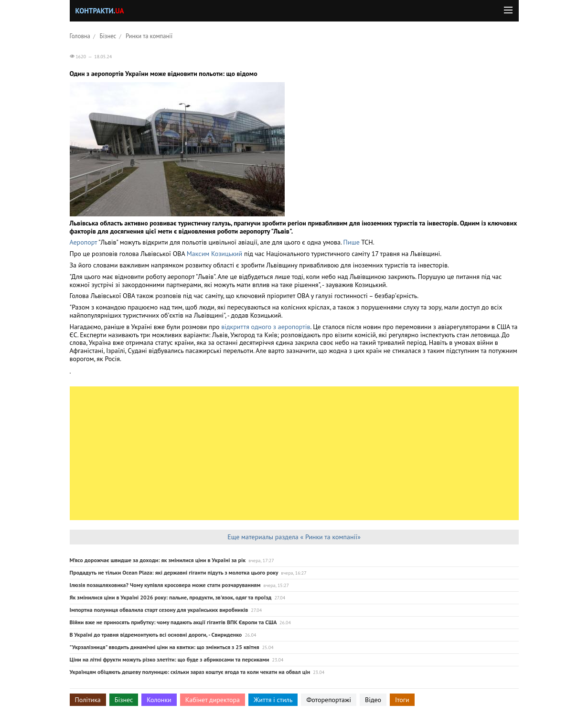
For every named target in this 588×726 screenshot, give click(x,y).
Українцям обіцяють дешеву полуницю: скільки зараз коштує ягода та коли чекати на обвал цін (190, 672)
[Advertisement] (294, 453)
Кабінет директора (213, 700)
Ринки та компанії (149, 36)
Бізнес (108, 36)
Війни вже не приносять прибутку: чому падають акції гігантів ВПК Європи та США (173, 622)
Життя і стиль (273, 700)
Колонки (159, 700)
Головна (80, 36)
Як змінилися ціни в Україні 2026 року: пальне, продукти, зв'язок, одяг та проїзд (171, 597)
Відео (373, 700)
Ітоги (402, 700)
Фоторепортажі (329, 700)
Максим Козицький (214, 254)
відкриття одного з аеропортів (266, 327)
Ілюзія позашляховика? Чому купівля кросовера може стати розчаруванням (165, 585)
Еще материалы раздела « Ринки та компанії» (294, 537)
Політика (88, 700)
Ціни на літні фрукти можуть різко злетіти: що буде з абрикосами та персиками (170, 659)
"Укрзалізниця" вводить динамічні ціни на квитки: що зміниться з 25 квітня (165, 647)
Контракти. (100, 11)
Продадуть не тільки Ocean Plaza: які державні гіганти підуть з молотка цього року (174, 572)
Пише (352, 242)
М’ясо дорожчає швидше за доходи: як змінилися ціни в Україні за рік (158, 560)
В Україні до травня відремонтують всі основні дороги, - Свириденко (156, 635)
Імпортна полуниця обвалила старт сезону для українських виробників (159, 610)
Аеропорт (84, 242)
